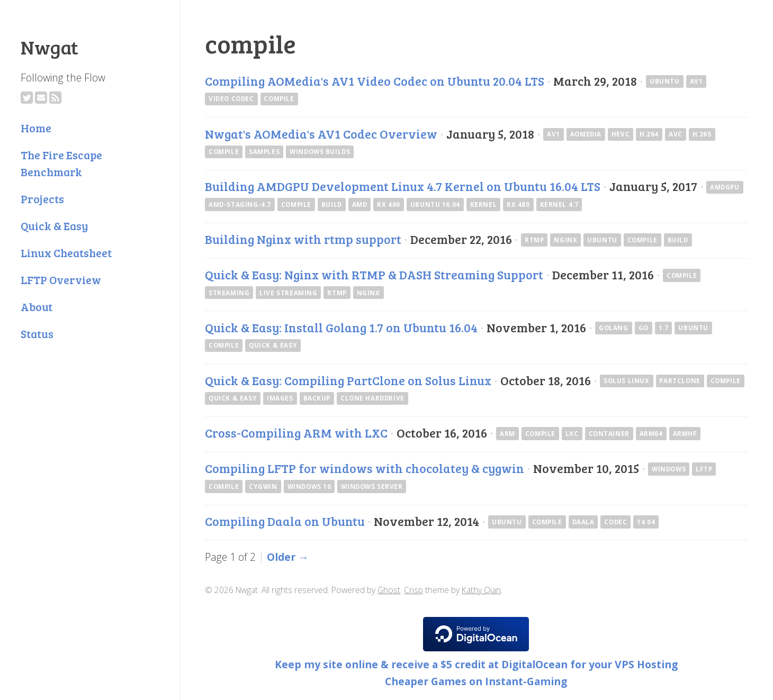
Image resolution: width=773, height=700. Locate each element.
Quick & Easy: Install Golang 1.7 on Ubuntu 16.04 (341, 328)
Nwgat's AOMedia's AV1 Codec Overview (321, 134)
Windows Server (372, 487)
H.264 (649, 134)
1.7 (664, 328)
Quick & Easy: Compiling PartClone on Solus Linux (348, 380)
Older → (287, 557)
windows (669, 469)
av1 (696, 81)
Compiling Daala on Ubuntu (285, 521)
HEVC (621, 134)
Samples (264, 152)
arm (507, 434)
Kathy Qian (481, 590)
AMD (360, 204)
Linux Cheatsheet (66, 253)
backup (317, 398)
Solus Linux (626, 381)
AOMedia (586, 134)
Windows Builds (320, 152)
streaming (229, 293)
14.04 (646, 522)
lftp (704, 469)
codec (615, 522)
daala (583, 522)
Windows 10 (309, 487)
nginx (565, 240)
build (332, 204)
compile (279, 99)
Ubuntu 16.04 (435, 204)
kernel (484, 204)
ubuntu (665, 81)
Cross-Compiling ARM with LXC (296, 433)
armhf (685, 434)
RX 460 (389, 204)
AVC (676, 134)
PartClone (680, 381)
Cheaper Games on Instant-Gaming (476, 681)
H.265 (702, 134)
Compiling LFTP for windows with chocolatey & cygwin (365, 468)
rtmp (534, 240)
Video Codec (231, 99)
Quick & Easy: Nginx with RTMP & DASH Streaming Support (374, 275)
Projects (42, 199)
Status (37, 334)
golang (614, 328)
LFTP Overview (61, 280)
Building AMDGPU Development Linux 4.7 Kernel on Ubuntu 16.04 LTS (403, 186)
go (644, 328)
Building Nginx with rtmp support (303, 239)
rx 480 (518, 204)
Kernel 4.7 (559, 204)
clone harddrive (372, 398)
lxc (572, 434)
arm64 (651, 434)
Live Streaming (288, 293)
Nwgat (50, 47)
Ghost (389, 590)
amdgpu (725, 187)
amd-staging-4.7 (240, 204)
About (37, 307)
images (280, 398)
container (609, 434)
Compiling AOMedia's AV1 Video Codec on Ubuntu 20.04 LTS (375, 81)
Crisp (414, 590)
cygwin (263, 487)
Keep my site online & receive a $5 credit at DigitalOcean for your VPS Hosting (476, 664)
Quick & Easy (54, 226)
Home (36, 128)
